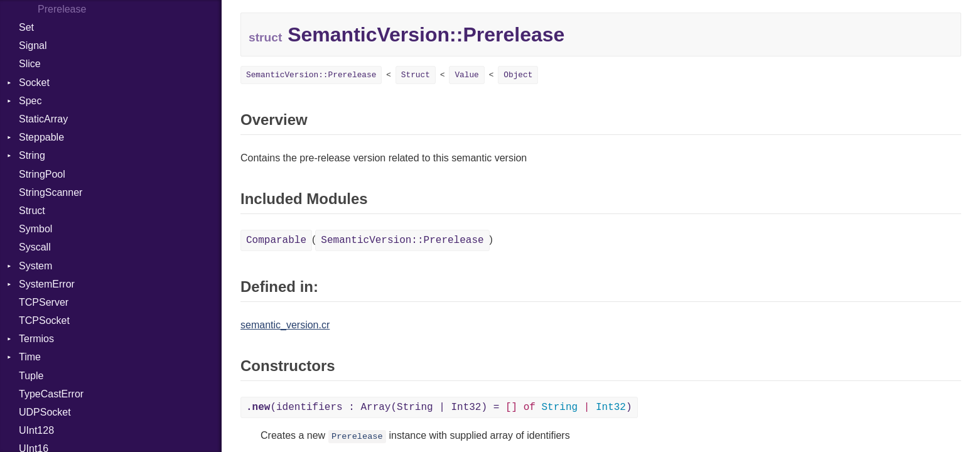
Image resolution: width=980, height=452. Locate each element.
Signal (33, 46)
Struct (32, 211)
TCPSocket (44, 320)
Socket (34, 83)
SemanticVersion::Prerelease (311, 75)
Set (26, 27)
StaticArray (43, 119)
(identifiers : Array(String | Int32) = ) (439, 407)
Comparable (276, 240)
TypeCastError (51, 394)
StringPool (42, 174)
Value (466, 75)
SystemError (47, 284)
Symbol (35, 229)
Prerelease (357, 437)
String (32, 155)
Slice (30, 64)
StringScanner (51, 192)
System (35, 266)
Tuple (31, 376)
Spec (30, 101)
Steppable (41, 137)
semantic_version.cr (285, 325)
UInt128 (36, 430)
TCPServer (44, 302)
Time (30, 357)
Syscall (35, 247)
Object (518, 75)
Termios (36, 339)
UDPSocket (45, 412)
